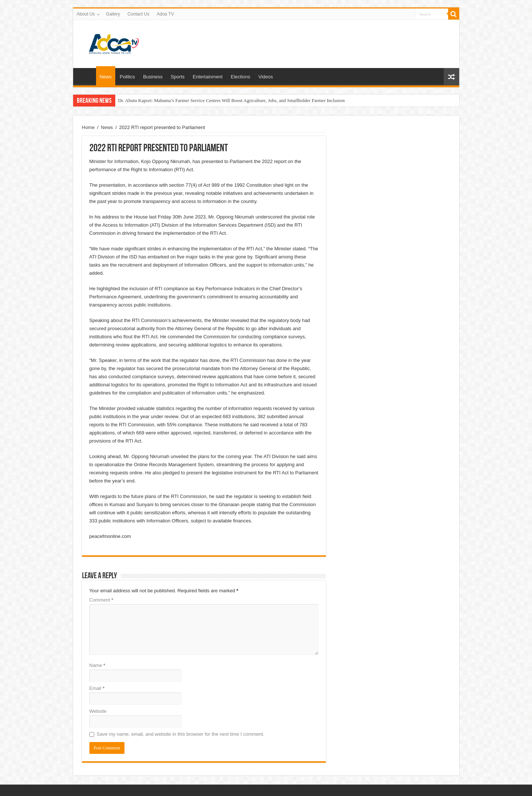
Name (97, 665)
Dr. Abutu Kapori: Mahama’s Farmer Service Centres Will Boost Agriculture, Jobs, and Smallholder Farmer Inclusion (231, 100)
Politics (127, 77)
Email (97, 688)
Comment (101, 600)
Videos (266, 77)
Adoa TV (165, 14)
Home (86, 76)
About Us (86, 14)
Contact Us (138, 14)
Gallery (113, 14)
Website (98, 711)
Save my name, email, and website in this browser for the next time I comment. (181, 734)
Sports (178, 77)
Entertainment (208, 77)
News (106, 77)
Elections (240, 77)
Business (153, 77)
